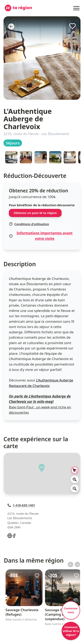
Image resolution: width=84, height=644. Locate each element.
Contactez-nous (71, 610)
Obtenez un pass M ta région (35, 213)
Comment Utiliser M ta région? (71, 631)
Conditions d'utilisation (29, 224)
